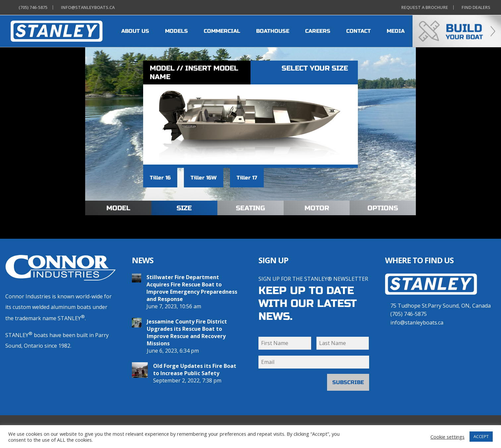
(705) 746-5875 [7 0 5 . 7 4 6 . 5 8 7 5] (409, 314)
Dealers (475, 7)
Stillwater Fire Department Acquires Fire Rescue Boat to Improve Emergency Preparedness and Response (192, 288)
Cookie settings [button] (447, 437)
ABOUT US (135, 31)
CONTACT (359, 31)
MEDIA (396, 31)
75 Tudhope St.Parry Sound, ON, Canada (441, 306)
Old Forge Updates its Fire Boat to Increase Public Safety (195, 370)
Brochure (423, 7)
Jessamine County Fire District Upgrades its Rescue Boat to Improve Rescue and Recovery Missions (187, 332)
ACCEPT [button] (481, 436)
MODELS (176, 31)
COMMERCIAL (222, 31)
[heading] (57, 31)
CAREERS (318, 31)
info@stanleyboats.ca (417, 323)
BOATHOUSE (273, 31)
